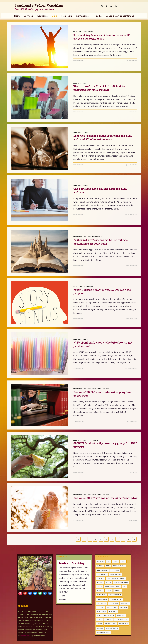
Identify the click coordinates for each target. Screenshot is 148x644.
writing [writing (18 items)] (100, 628)
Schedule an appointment (120, 16)
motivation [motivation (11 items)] (101, 595)
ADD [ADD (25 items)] (109, 562)
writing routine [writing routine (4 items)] (112, 628)
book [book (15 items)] (108, 566)
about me (25, 636)
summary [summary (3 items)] (108, 620)
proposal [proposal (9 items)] (124, 607)
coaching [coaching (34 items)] (101, 578)
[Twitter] (111, 6)
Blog (54, 16)
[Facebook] (106, 6)
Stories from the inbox (82, 237)
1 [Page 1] (84, 539)
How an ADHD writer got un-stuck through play (105, 498)
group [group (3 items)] (99, 587)
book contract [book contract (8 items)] (103, 570)
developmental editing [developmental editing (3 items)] (116, 578)
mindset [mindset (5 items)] (118, 591)
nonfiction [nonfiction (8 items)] (114, 603)
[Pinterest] (115, 6)
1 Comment (79, 214)
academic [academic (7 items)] (101, 562)
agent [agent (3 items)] (123, 562)
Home (17, 16)
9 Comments (79, 472)
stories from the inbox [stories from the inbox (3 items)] (106, 616)
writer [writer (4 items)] (100, 624)
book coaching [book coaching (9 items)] (119, 566)
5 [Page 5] (106, 539)
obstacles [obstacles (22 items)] (125, 603)
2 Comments (79, 61)
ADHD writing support (82, 83)
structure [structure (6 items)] (121, 616)
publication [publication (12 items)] (102, 611)
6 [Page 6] (112, 539)
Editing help (97, 237)
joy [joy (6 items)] (124, 587)
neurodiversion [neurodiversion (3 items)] (116, 599)
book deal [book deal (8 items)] (115, 570)
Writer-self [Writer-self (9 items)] (124, 624)
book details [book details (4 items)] (102, 574)
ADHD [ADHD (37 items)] (115, 562)
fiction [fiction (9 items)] (108, 582)
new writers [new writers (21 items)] (102, 603)
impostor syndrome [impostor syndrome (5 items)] (113, 587)
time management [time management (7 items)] (121, 620)
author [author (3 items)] (100, 566)
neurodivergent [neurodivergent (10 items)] (115, 595)
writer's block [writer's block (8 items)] (111, 624)
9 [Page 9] (129, 539)
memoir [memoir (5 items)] (109, 591)
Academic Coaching (72, 564)
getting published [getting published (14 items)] (121, 582)
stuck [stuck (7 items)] (99, 620)
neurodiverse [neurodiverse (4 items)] (102, 599)
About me (42, 16)
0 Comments (79, 112)
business (95, 440)
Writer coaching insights (83, 32)
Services (28, 16)
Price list (98, 16)
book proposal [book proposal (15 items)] (115, 574)
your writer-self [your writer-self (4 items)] (103, 632)
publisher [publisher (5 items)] (113, 611)
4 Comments (79, 520)
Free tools (66, 16)
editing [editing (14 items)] (100, 582)
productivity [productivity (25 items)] (112, 607)
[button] (29, 16)
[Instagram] (101, 6)
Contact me (82, 16)
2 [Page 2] (90, 539)
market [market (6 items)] (100, 591)
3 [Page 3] (95, 539)
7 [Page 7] (118, 539)
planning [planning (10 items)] (101, 607)
